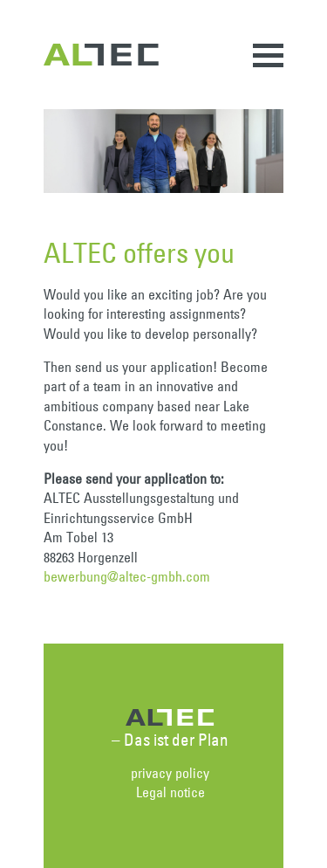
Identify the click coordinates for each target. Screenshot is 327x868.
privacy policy (170, 773)
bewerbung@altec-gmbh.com (127, 576)
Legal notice (170, 792)
